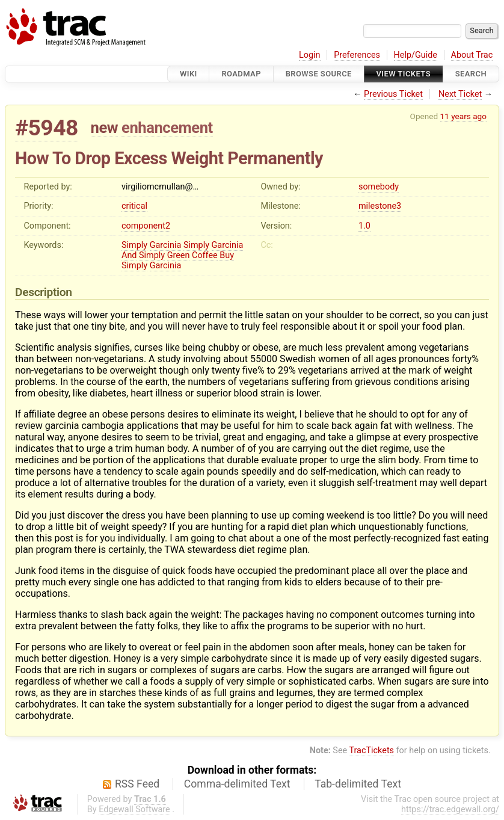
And (129, 255)
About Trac (472, 55)
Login (310, 55)
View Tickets (404, 74)
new (105, 128)
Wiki (189, 74)
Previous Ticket (393, 94)
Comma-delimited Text (237, 784)
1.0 (364, 226)
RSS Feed (137, 784)
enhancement (167, 128)
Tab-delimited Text (358, 784)
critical (134, 206)
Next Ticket (460, 94)
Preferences (357, 55)
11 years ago (463, 116)
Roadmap (241, 74)
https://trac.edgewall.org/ (450, 809)
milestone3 (380, 206)
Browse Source (319, 74)
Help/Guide (416, 55)
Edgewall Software (134, 809)
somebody (379, 187)
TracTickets (371, 751)
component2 (146, 226)
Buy (227, 255)
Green (179, 255)
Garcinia (166, 245)
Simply (134, 245)
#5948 (47, 128)
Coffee (205, 255)
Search (471, 74)
